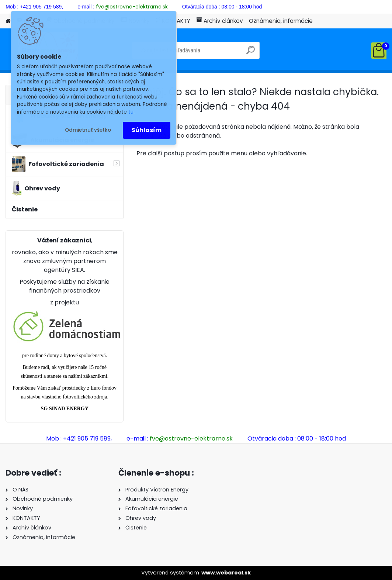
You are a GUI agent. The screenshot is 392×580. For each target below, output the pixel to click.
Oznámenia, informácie (281, 21)
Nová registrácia (366, 6)
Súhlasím (147, 130)
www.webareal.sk (226, 573)
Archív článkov (220, 21)
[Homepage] (8, 21)
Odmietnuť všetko (88, 130)
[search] (251, 53)
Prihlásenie (317, 6)
